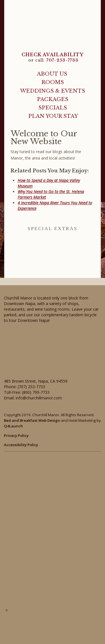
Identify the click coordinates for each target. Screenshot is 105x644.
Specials (53, 108)
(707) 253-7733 (31, 387)
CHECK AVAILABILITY (53, 55)
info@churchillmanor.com (39, 398)
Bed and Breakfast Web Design (32, 420)
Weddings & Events (53, 91)
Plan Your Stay (53, 116)
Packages (53, 99)
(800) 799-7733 (36, 392)
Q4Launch (13, 426)
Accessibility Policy (21, 445)
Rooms (53, 82)
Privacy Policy (16, 435)
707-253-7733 (62, 60)
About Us (52, 74)
